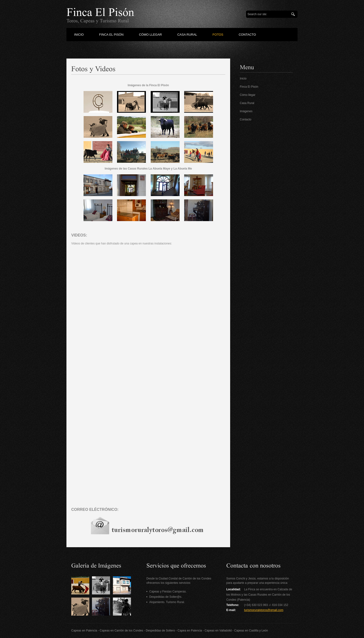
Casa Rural (247, 103)
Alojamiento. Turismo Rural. (167, 602)
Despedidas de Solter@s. (166, 597)
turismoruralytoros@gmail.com (264, 610)
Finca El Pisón (249, 87)
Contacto (246, 119)
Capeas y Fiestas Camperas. (168, 592)
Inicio (243, 79)
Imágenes (246, 111)
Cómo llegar (248, 95)
